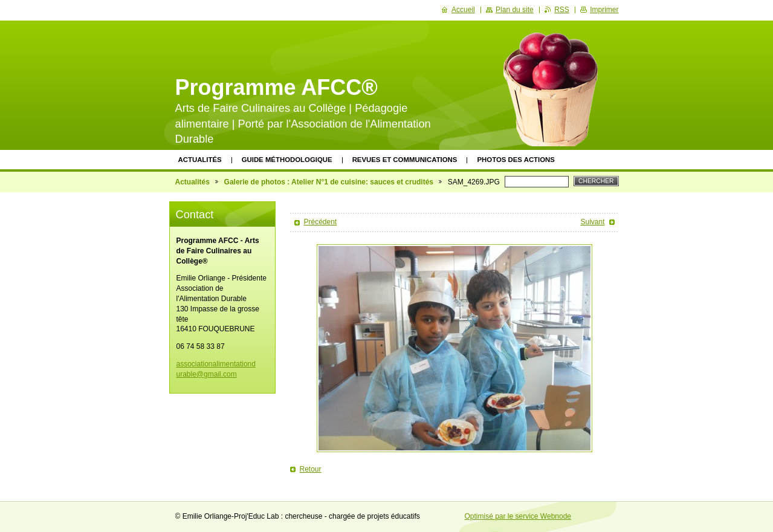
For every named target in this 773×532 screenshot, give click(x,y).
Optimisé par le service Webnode (518, 516)
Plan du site (515, 10)
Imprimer (604, 10)
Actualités (200, 160)
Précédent (321, 222)
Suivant (592, 222)
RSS (562, 10)
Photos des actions (516, 160)
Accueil (463, 10)
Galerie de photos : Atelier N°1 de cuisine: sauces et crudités (329, 182)
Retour (311, 469)
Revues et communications (405, 160)
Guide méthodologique (287, 160)
